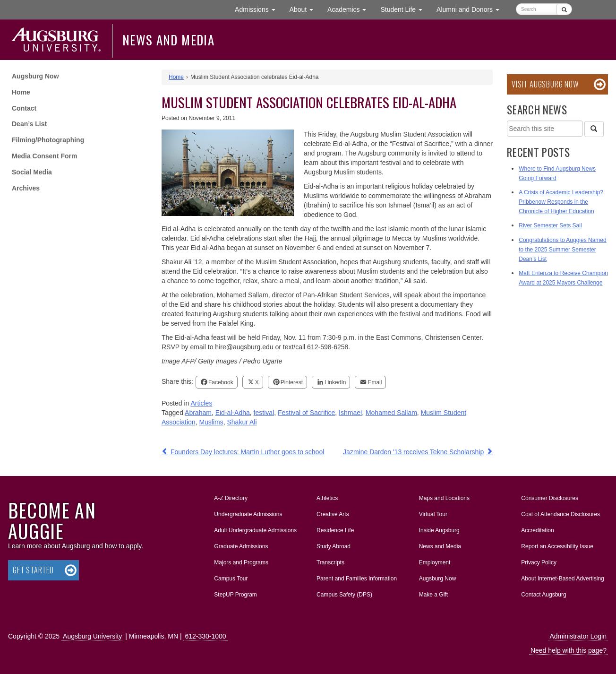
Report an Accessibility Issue (557, 546)
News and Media (168, 40)
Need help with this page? (569, 650)
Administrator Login (578, 636)
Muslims (211, 422)
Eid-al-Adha (233, 413)
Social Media (32, 172)
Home (21, 92)
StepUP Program (235, 595)
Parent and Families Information (357, 579)
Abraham (198, 413)
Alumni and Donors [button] (471, 9)
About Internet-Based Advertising (562, 579)
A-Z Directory (231, 498)
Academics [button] (350, 9)
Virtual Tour (433, 514)
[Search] (594, 129)
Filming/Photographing (48, 140)
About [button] (305, 12)
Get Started (33, 570)
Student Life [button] (405, 9)
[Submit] (564, 9)
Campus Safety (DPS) (344, 595)
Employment (435, 562)
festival (264, 413)
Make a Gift (433, 595)
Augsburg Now (35, 76)
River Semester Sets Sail (550, 225)
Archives (26, 188)
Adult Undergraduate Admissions (255, 530)
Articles (202, 403)
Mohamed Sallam (391, 413)
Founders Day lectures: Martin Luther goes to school (247, 452)
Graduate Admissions (241, 546)
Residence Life (335, 530)
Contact (24, 108)
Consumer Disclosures (550, 498)
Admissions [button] (258, 9)
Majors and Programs (241, 561)
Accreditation (537, 530)
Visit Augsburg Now (545, 84)
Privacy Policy (539, 562)
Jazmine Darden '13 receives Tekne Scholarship (413, 452)
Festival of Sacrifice (306, 413)
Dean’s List (29, 124)
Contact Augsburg (543, 595)
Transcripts (330, 562)
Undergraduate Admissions (248, 514)
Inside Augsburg (439, 530)
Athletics (327, 498)
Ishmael (350, 413)
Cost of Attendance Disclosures (560, 514)
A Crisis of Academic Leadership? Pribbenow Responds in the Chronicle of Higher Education (561, 202)
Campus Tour (231, 579)
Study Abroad (334, 546)
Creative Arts (333, 514)
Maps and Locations (444, 498)
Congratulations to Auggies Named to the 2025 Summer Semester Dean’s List (562, 250)
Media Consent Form (44, 156)
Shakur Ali (242, 422)
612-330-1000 (205, 636)
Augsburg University (92, 636)
